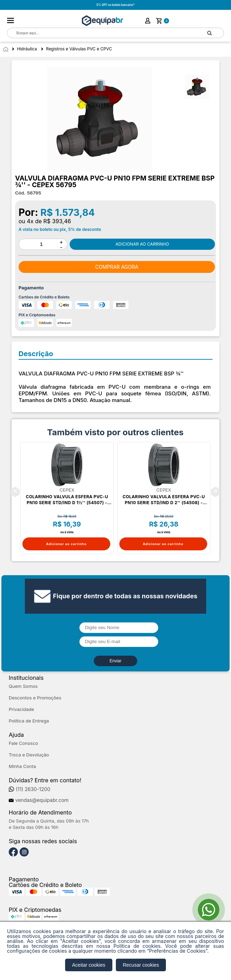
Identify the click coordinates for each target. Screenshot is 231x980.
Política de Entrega (29, 721)
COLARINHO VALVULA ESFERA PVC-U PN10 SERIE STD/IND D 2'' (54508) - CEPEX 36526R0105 (164, 500)
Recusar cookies (141, 965)
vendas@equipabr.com (42, 800)
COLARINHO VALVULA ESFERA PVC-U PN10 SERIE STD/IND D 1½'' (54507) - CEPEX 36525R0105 (67, 500)
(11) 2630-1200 (33, 789)
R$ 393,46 (57, 221)
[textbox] (101, 33)
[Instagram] (24, 852)
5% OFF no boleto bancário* (115, 5)
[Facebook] (13, 852)
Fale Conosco (23, 743)
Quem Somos (23, 686)
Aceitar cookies (89, 965)
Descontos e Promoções (35, 698)
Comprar (142, 244)
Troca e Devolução (29, 755)
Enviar (115, 661)
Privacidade (21, 709)
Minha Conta (22, 766)
